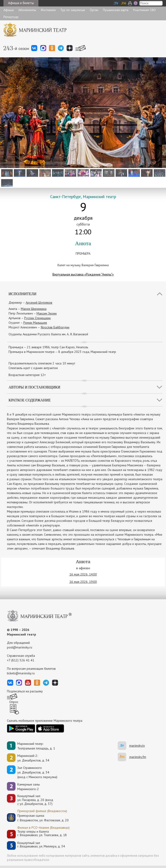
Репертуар (11, 17)
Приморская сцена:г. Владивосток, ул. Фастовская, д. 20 (38, 818)
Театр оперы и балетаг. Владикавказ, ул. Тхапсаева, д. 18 (42, 833)
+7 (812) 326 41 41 (21, 660)
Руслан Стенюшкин (37, 318)
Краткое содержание (30, 400)
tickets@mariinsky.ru (21, 673)
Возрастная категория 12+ (27, 375)
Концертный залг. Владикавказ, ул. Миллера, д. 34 (41, 845)
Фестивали (48, 10)
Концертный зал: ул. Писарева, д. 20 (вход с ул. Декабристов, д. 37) (35, 800)
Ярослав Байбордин (55, 327)
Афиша (9, 10)
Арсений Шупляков (39, 303)
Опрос (14, 702)
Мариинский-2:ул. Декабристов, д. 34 (33, 758)
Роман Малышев (35, 323)
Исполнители (22, 294)
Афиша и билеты (21, 3)
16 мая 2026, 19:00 (83, 582)
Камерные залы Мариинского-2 (29, 787)
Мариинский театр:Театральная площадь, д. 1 (36, 746)
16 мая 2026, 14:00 (83, 574)
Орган (94, 10)
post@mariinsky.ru (20, 647)
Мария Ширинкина (34, 309)
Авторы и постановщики (34, 387)
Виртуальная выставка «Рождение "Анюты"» (83, 274)
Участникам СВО (144, 10)
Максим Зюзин (47, 313)
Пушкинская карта (116, 10)
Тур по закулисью (73, 10)
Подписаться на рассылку (25, 691)
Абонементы (27, 10)
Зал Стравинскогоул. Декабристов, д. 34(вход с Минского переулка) (37, 772)
